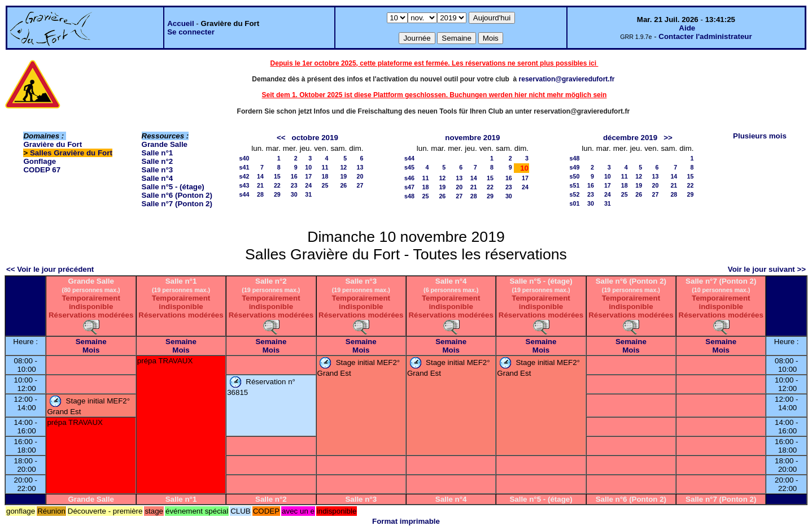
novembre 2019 (472, 138)
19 (343, 176)
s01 (575, 203)
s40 (245, 158)
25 (325, 185)
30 (294, 194)
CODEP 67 (42, 170)
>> (668, 138)
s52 (575, 194)
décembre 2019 (630, 138)
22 (277, 185)
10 (308, 167)
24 (308, 185)
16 (294, 176)
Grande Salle (165, 144)
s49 (575, 167)
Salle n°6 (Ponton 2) (177, 195)
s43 (245, 185)
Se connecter (191, 32)
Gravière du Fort (53, 144)
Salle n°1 (158, 153)
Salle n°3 (158, 170)
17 (308, 176)
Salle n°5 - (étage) (173, 187)
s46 (409, 178)
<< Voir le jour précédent (50, 269)
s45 (409, 167)
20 (360, 176)
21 (260, 185)
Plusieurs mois (760, 136)
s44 (245, 194)
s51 (575, 185)
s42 (245, 176)
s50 (575, 176)
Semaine (91, 342)
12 (343, 167)
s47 (409, 187)
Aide (687, 28)
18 (325, 176)
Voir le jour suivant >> (767, 269)
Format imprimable (406, 521)
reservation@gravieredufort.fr (567, 79)
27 (360, 185)
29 (277, 194)
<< (281, 138)
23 (294, 185)
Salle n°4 (158, 178)
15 (277, 176)
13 (360, 167)
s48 (409, 196)
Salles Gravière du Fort (71, 153)
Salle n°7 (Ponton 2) (177, 204)
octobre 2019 (315, 138)
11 (325, 167)
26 (343, 185)
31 (308, 194)
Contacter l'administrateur (705, 36)
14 (260, 176)
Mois (91, 350)
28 (260, 194)
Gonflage (40, 161)
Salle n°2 (158, 161)
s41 (245, 167)
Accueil (180, 23)
